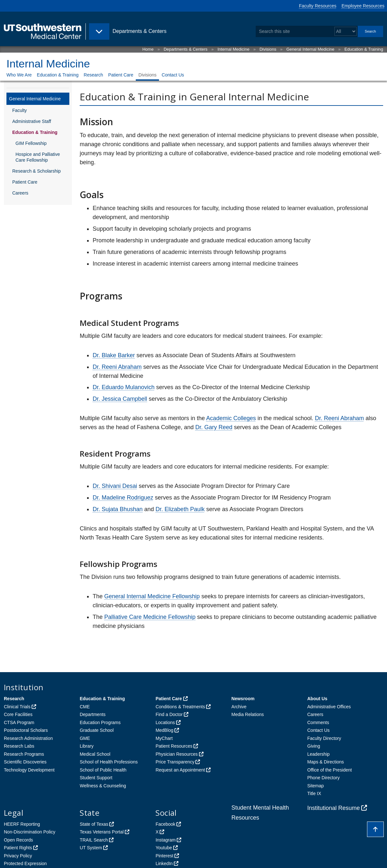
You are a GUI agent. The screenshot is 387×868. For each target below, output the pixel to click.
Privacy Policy (18, 856)
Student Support (96, 778)
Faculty (20, 110)
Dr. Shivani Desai (115, 486)
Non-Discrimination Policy (30, 832)
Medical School (95, 754)
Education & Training (364, 49)
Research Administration (28, 738)
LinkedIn (164, 863)
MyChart (164, 738)
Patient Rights (18, 848)
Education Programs (100, 722)
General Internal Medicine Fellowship (152, 596)
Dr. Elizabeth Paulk (180, 509)
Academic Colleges (231, 418)
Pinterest (164, 856)
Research (94, 75)
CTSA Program (19, 722)
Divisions (268, 49)
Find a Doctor (169, 714)
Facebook (165, 824)
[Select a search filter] (346, 31)
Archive (239, 707)
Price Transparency (175, 762)
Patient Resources (174, 746)
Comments (318, 722)
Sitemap (316, 786)
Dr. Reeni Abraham (117, 367)
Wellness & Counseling (103, 786)
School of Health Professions (109, 762)
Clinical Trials (17, 707)
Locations (165, 722)
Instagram (165, 840)
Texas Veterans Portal (102, 832)
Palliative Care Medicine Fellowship (150, 617)
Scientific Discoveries (25, 762)
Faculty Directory (324, 738)
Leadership (318, 754)
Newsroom (243, 699)
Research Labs (19, 746)
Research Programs (24, 754)
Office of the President (330, 770)
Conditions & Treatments (180, 707)
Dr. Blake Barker (114, 355)
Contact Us (173, 75)
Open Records (18, 840)
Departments (93, 714)
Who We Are (19, 75)
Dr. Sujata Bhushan (118, 509)
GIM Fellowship (31, 143)
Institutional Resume (334, 808)
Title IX (314, 793)
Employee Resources (363, 6)
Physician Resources (177, 754)
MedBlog (164, 730)
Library (87, 746)
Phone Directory (323, 778)
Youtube (164, 848)
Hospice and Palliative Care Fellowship (38, 157)
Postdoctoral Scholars (26, 730)
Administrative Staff (32, 121)
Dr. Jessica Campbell (120, 399)
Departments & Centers (185, 49)
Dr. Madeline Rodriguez (123, 498)
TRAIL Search (94, 840)
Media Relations (248, 714)
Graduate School (97, 730)
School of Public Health (103, 770)
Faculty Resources (318, 6)
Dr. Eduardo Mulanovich (124, 387)
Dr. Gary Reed (214, 427)
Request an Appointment (180, 770)
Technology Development (29, 770)
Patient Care (121, 75)
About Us (317, 699)
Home (148, 49)
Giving (314, 746)
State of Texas (94, 824)
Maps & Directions (326, 762)
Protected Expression (25, 863)
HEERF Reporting (22, 824)
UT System (91, 848)
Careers (20, 193)
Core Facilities (18, 714)
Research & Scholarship (36, 171)
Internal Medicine (233, 49)
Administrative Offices (329, 707)
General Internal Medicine (310, 49)
